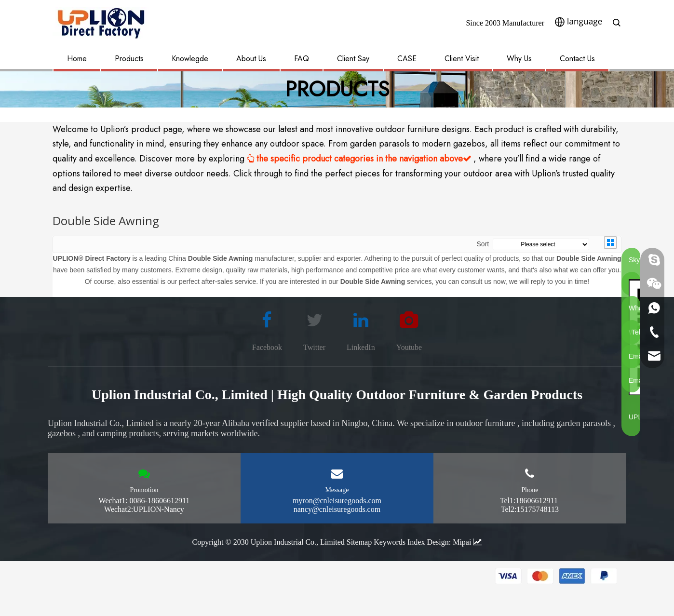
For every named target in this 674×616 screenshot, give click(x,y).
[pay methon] (556, 587)
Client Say (353, 59)
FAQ (302, 59)
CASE (407, 59)
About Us (251, 59)
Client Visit (462, 59)
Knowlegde (190, 59)
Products (129, 59)
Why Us (519, 59)
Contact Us (577, 59)
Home (77, 59)
